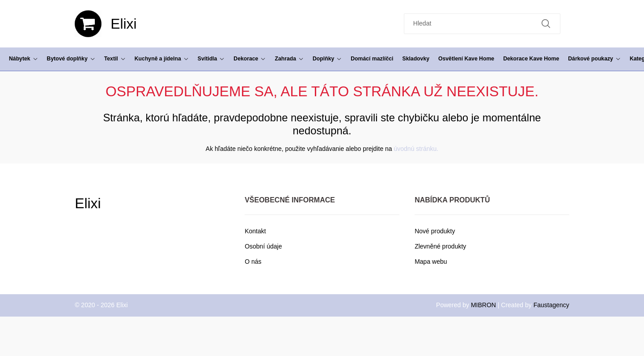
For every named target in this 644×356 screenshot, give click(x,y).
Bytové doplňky (71, 59)
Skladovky (416, 59)
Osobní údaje (263, 246)
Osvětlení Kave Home (466, 59)
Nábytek (23, 59)
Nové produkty (435, 231)
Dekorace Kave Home (531, 59)
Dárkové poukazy (594, 59)
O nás (253, 262)
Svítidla (211, 59)
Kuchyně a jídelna (162, 59)
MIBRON (483, 305)
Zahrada (289, 59)
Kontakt (255, 231)
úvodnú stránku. (416, 149)
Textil (115, 59)
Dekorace (250, 59)
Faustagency (551, 305)
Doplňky (327, 59)
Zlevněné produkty (440, 246)
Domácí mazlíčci (372, 59)
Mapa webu (431, 262)
